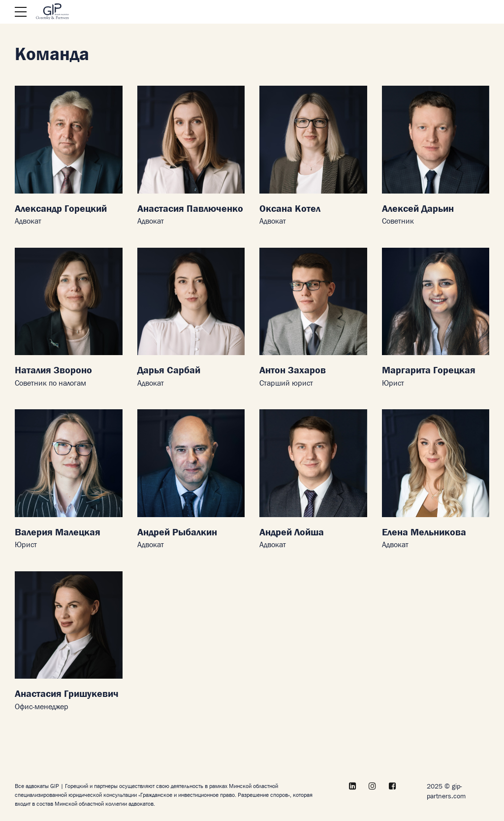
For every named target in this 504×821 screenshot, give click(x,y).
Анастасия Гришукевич (67, 694)
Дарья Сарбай (169, 371)
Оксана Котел (290, 209)
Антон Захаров (293, 371)
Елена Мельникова (424, 533)
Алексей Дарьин (418, 209)
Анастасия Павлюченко (190, 209)
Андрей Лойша (292, 533)
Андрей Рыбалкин (177, 533)
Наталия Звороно (53, 371)
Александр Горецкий (61, 209)
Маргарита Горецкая (429, 371)
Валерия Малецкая (58, 533)
